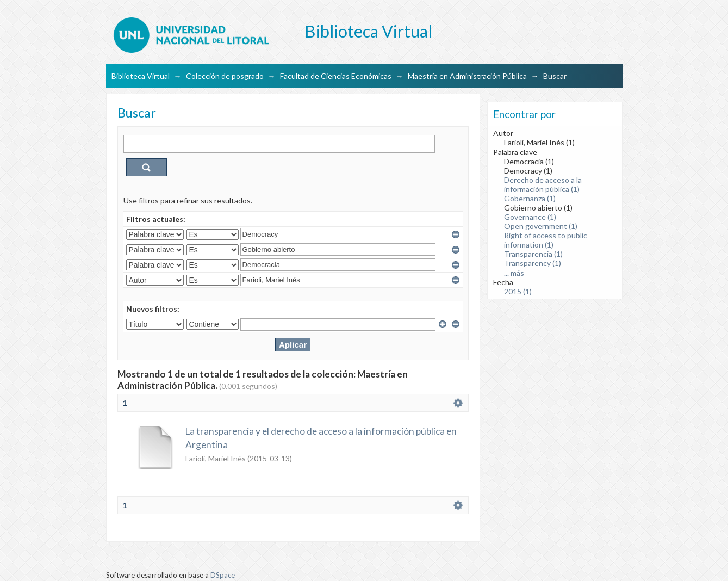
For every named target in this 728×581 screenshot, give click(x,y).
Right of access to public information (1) (546, 240)
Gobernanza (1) (530, 198)
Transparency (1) (533, 263)
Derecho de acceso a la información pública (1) (543, 184)
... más (514, 273)
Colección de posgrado (225, 76)
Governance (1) (530, 217)
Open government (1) (541, 226)
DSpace (223, 575)
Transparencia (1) (533, 254)
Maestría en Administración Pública (467, 76)
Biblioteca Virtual (141, 76)
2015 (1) (518, 291)
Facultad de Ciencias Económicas (336, 76)
